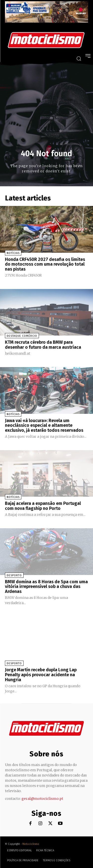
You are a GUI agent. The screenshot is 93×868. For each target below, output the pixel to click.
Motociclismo (31, 844)
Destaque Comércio (22, 336)
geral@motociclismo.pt (42, 799)
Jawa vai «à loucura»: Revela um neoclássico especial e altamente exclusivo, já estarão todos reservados (44, 426)
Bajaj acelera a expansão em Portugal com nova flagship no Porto (43, 506)
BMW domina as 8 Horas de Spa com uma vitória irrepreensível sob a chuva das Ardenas (46, 587)
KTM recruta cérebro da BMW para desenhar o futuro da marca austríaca (43, 345)
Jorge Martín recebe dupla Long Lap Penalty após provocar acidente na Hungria (41, 675)
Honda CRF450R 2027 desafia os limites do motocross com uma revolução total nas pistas (45, 264)
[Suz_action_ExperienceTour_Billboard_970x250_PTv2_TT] (46, 21)
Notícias (13, 253)
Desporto (14, 575)
